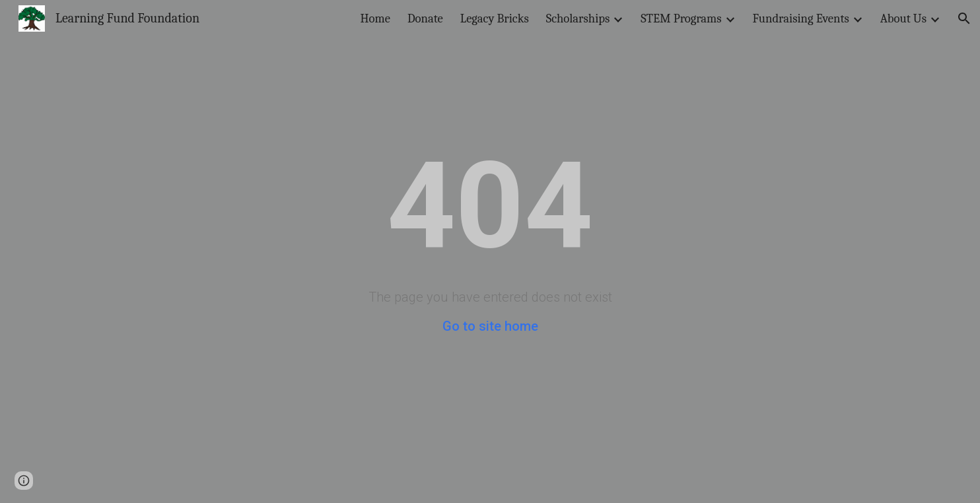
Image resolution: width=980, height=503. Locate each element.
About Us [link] (903, 18)
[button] (964, 18)
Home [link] (375, 18)
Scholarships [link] (578, 18)
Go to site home (490, 326)
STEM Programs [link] (681, 18)
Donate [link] (425, 18)
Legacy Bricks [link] (495, 18)
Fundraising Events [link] (801, 18)
